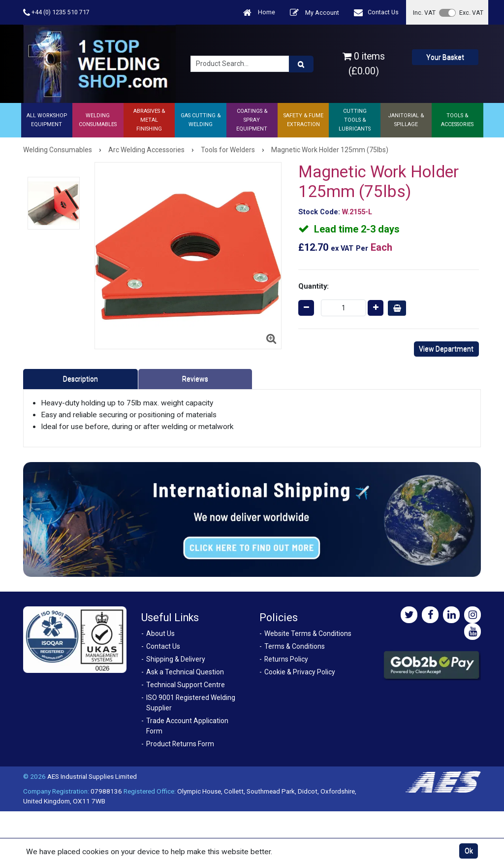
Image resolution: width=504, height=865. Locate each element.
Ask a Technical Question (185, 672)
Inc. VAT (424, 13)
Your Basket (445, 57)
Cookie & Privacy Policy (300, 672)
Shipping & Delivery (176, 659)
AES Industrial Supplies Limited (92, 776)
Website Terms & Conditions (308, 633)
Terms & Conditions (295, 646)
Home (259, 13)
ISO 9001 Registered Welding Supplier (191, 703)
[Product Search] (301, 64)
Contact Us (376, 13)
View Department (446, 349)
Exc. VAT (471, 13)
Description (80, 379)
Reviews (195, 379)
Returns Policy (286, 659)
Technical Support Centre (186, 685)
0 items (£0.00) (364, 64)
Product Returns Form (180, 744)
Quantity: (314, 286)
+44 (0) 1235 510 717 (56, 13)
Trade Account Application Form (187, 726)
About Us (160, 633)
